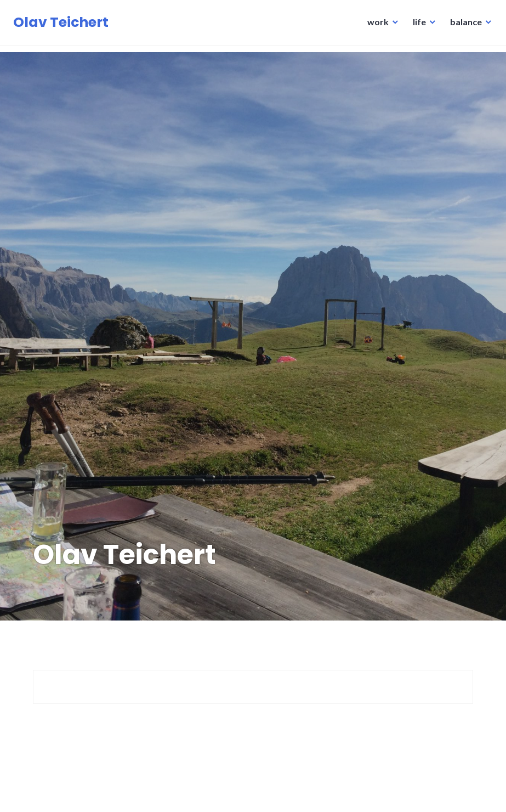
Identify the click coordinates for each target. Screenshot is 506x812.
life (416, 25)
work (375, 25)
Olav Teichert (64, 26)
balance (463, 25)
